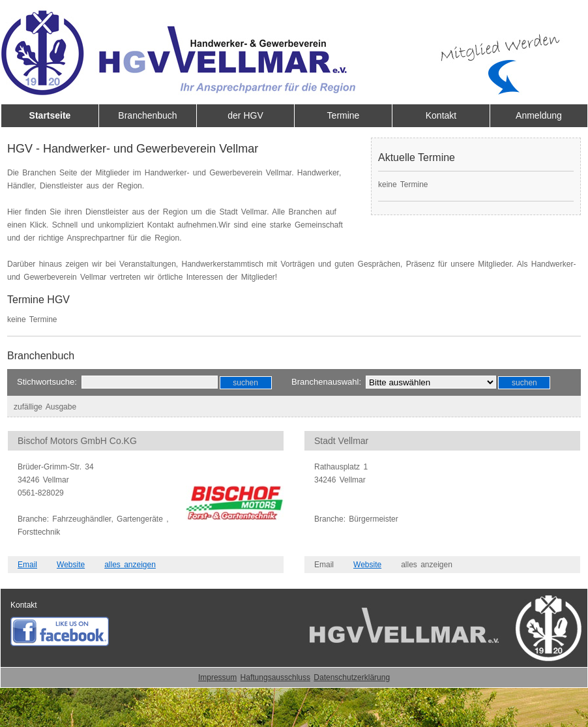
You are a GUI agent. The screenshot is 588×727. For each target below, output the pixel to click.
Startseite (50, 115)
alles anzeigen (130, 565)
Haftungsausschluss (275, 677)
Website (71, 565)
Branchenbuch (147, 115)
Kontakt (441, 115)
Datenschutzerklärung (352, 677)
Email (27, 565)
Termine (344, 115)
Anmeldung (539, 115)
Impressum (217, 677)
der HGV (245, 115)
